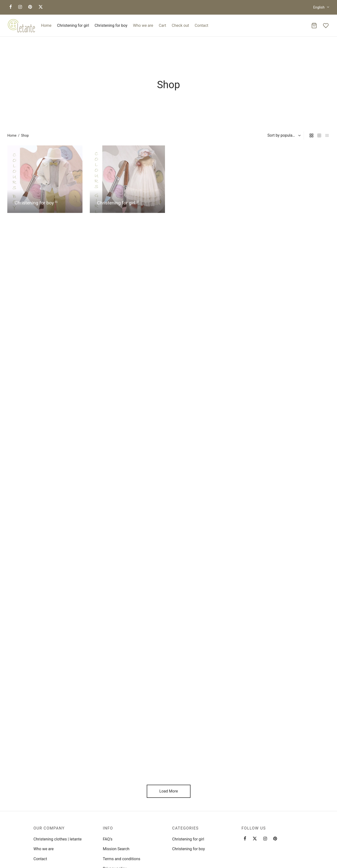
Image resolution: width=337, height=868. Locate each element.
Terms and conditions (122, 859)
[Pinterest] (30, 7)
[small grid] (319, 135)
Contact (201, 25)
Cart (163, 25)
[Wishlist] (326, 26)
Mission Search (116, 849)
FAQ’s (108, 839)
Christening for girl (73, 25)
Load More (168, 791)
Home (46, 25)
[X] (41, 7)
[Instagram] (20, 7)
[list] (327, 135)
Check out (180, 25)
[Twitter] (255, 839)
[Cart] (314, 26)
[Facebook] (11, 7)
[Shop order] (283, 135)
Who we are (143, 25)
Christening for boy (111, 25)
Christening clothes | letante (58, 839)
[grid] (311, 135)
